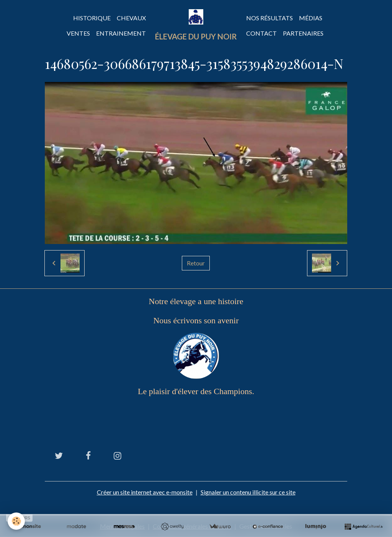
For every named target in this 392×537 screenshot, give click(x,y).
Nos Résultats (269, 18)
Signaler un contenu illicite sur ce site (248, 492)
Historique (92, 18)
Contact (261, 33)
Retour (196, 263)
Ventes (78, 33)
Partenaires (303, 33)
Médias (311, 18)
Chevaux (131, 18)
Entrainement (121, 33)
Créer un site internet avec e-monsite (145, 492)
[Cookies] (16, 521)
